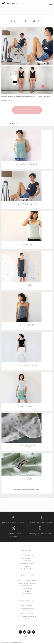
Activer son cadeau (27, 608)
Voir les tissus (27, 561)
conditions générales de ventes (27, 616)
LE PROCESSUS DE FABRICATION (27, 583)
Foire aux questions (27, 606)
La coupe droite (27, 244)
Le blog (27, 566)
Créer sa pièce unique (27, 556)
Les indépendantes (13, 3)
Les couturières (27, 589)
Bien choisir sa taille (27, 569)
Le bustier (27, 325)
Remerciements (27, 594)
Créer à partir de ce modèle (27, 110)
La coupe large (27, 204)
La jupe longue (27, 365)
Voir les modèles (27, 558)
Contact (27, 619)
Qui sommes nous (27, 586)
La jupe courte (27, 406)
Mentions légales (5, 642)
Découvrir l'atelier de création (27, 581)
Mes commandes (27, 611)
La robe (27, 285)
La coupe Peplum (27, 164)
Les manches (27, 446)
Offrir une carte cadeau (27, 564)
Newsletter (27, 637)
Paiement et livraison (27, 614)
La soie (27, 479)
